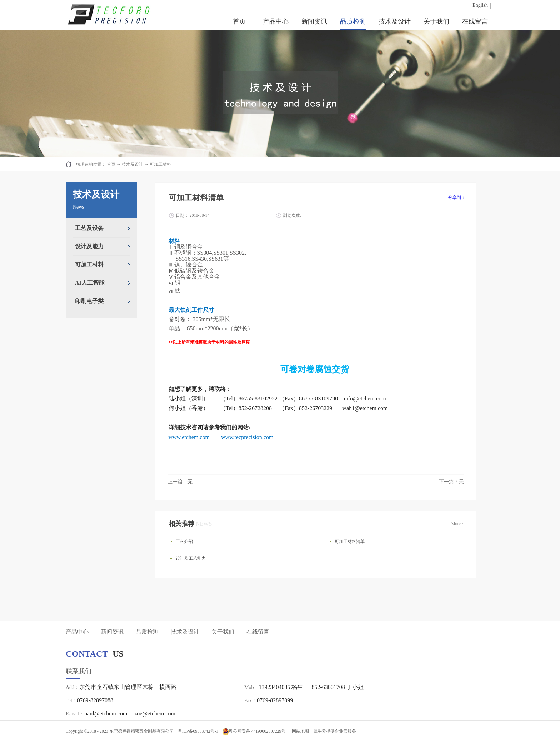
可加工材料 (160, 164)
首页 (239, 21)
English (480, 5)
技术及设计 (132, 164)
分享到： (457, 198)
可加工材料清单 (350, 542)
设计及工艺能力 (191, 558)
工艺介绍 (184, 542)
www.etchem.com (189, 437)
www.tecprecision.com (247, 437)
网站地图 (299, 731)
